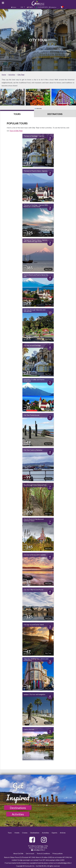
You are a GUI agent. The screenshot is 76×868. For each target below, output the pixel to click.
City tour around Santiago (32, 345)
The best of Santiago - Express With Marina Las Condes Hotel (36, 206)
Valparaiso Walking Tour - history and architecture (36, 659)
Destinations (55, 114)
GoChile (56, 782)
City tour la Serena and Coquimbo (35, 555)
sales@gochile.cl (38, 850)
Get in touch (30, 854)
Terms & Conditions (43, 854)
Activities (18, 814)
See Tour (48, 165)
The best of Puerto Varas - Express (35, 171)
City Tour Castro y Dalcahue (33, 450)
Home (14, 7)
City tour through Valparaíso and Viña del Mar (34, 311)
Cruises (25, 833)
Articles (63, 833)
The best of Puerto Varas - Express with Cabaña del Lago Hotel (35, 241)
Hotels (17, 833)
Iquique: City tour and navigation (34, 694)
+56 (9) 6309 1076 (42, 7)
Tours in (16, 131)
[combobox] (21, 7)
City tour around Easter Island (34, 625)
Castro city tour (29, 729)
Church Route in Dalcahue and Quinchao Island (34, 520)
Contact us (53, 7)
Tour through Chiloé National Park (35, 485)
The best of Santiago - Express (34, 136)
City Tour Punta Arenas (31, 415)
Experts (54, 833)
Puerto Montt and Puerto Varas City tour (36, 276)
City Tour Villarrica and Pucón (33, 590)
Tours (17, 114)
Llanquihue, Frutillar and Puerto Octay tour (34, 380)
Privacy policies (58, 854)
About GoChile (18, 854)
